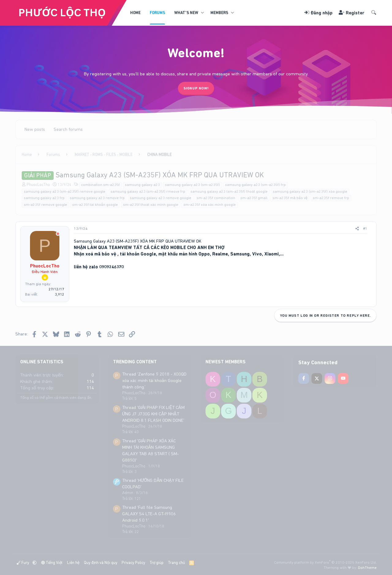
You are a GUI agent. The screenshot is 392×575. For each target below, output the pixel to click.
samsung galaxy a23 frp (44, 198)
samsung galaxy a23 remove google (161, 198)
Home (135, 13)
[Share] (357, 229)
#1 (365, 229)
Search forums (68, 129)
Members (219, 13)
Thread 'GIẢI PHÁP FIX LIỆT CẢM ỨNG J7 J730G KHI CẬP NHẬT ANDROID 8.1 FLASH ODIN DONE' (153, 414)
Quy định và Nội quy (101, 563)
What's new (186, 13)
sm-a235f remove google (45, 205)
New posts (35, 129)
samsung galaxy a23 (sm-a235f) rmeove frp (148, 191)
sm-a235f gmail (254, 198)
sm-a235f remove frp (331, 198)
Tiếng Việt (52, 563)
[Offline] (58, 234)
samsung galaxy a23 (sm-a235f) (192, 185)
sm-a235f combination (216, 198)
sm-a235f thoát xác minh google (151, 205)
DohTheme (367, 568)
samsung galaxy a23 (142, 185)
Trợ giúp (157, 563)
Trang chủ (177, 563)
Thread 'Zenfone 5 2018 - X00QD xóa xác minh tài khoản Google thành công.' (154, 380)
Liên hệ (73, 563)
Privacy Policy (133, 563)
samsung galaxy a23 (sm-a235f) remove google (65, 191)
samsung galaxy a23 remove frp (97, 198)
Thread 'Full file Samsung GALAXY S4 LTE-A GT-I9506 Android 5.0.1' (149, 514)
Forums (157, 13)
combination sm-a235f (100, 185)
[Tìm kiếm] (374, 13)
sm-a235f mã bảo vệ (290, 198)
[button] (202, 13)
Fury (23, 563)
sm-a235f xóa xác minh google (210, 205)
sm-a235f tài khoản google (95, 205)
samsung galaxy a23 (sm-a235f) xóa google (310, 191)
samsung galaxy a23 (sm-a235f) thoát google (229, 191)
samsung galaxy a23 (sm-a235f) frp (255, 185)
